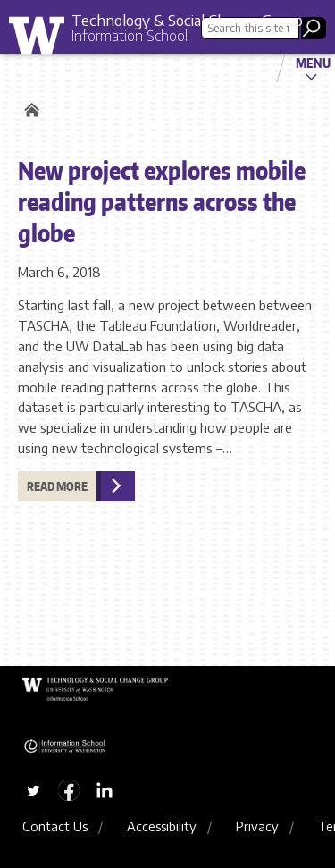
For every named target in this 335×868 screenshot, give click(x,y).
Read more (57, 486)
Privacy (257, 826)
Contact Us (55, 826)
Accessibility (162, 826)
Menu (313, 63)
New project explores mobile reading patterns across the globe (162, 201)
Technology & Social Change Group (187, 20)
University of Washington (43, 40)
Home (29, 110)
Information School (130, 36)
